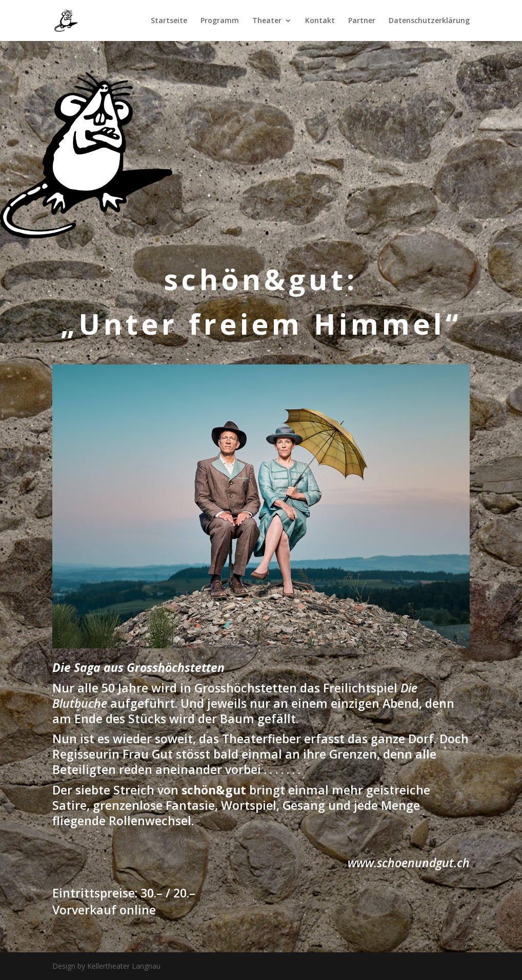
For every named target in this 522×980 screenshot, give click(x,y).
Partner (362, 21)
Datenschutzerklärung (429, 21)
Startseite (169, 21)
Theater (267, 21)
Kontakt (320, 21)
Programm (220, 21)
